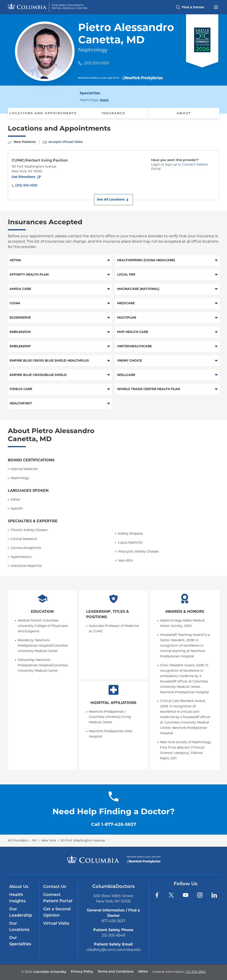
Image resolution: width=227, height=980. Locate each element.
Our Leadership (21, 912)
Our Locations (19, 927)
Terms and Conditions (116, 972)
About (184, 113)
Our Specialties (20, 941)
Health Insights (17, 898)
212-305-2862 (196, 972)
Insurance (113, 113)
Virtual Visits (56, 924)
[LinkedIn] (214, 895)
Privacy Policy (82, 972)
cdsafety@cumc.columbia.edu (113, 950)
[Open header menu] (216, 7)
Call (114, 824)
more (104, 100)
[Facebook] (157, 895)
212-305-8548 (113, 935)
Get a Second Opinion (57, 912)
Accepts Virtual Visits (65, 142)
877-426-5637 (113, 921)
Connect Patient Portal (58, 898)
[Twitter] (171, 895)
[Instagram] (200, 895)
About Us (19, 887)
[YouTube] (186, 895)
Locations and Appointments (43, 113)
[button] (113, 200)
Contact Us (55, 887)
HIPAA (143, 972)
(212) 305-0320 (97, 63)
